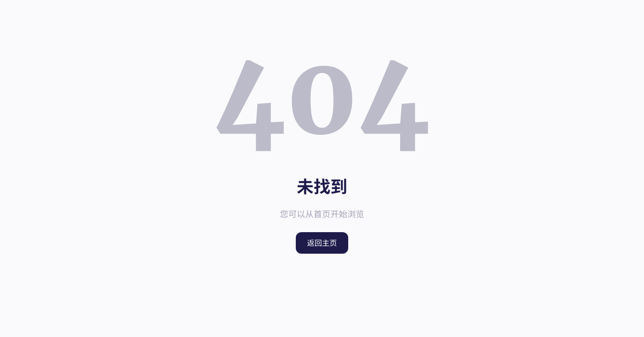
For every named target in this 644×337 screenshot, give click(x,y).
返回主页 (322, 243)
